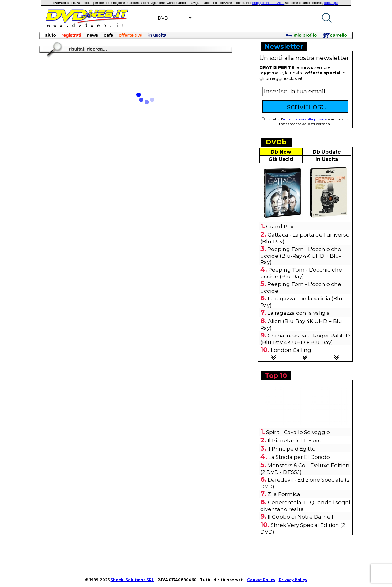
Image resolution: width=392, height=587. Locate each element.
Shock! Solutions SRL (132, 580)
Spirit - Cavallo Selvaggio (298, 432)
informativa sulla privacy (305, 119)
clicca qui (331, 3)
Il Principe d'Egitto (291, 449)
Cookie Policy (261, 580)
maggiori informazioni (268, 3)
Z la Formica (284, 494)
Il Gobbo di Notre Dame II (301, 517)
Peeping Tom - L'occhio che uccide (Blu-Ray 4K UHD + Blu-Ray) (301, 256)
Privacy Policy (293, 580)
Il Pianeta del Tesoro (295, 440)
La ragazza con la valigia (299, 313)
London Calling (291, 350)
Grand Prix (280, 227)
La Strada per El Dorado (299, 457)
